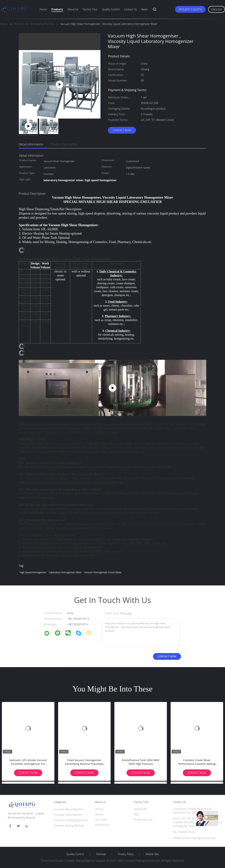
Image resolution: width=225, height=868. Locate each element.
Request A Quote (190, 9)
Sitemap (101, 854)
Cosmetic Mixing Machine (69, 809)
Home (43, 9)
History (99, 809)
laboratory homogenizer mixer (65, 572)
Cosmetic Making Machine (69, 826)
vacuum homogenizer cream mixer (103, 572)
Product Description (64, 144)
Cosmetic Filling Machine (68, 815)
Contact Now (122, 130)
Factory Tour (90, 9)
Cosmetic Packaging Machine (71, 820)
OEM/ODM (140, 809)
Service (99, 814)
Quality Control (111, 9)
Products (57, 9)
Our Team (101, 820)
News (145, 9)
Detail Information (31, 144)
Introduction (102, 825)
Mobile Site (152, 854)
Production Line (143, 820)
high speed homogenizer (33, 572)
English (217, 9)
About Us (73, 9)
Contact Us (130, 9)
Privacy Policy (126, 854)
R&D (136, 814)
